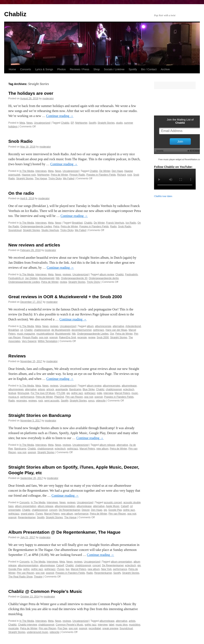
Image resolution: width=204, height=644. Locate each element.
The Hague (41, 179)
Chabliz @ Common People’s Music (45, 591)
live (68, 569)
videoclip (101, 401)
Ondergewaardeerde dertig (104, 278)
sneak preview (110, 628)
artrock (50, 389)
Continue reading (60, 116)
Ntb (58, 278)
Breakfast (77, 223)
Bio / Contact (149, 69)
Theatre (38, 577)
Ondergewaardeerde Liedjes (36, 227)
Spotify (133, 69)
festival (12, 393)
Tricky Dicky (55, 179)
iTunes (39, 514)
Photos (61, 69)
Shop (97, 69)
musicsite (14, 628)
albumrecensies (112, 386)
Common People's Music (69, 625)
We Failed (68, 179)
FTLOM (61, 393)
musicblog (134, 625)
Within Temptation (48, 341)
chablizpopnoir (42, 330)
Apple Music (113, 506)
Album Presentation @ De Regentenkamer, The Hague (64, 532)
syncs (91, 401)
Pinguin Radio (77, 175)
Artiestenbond (133, 326)
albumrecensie (103, 326)
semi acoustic (52, 401)
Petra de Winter (59, 175)
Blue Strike (89, 389)
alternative (118, 326)
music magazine (26, 334)
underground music (38, 632)
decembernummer (82, 330)
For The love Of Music (43, 393)
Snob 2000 (103, 337)
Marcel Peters (122, 393)
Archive (165, 69)
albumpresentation (65, 506)
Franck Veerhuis (115, 223)
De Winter (105, 171)
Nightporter (81, 123)
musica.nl (14, 397)
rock (130, 175)
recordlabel (95, 628)
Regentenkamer (27, 517)
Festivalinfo (131, 275)
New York (106, 569)
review (63, 282)
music (135, 393)
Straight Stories (106, 123)
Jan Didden (31, 278)
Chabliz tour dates (163, 196)
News (30, 123)
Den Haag (117, 171)
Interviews (41, 171)
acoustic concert (113, 502)
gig (68, 393)
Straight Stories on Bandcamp (40, 415)
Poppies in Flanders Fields (101, 175)
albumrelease (129, 386)
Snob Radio (21, 141)
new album (102, 449)
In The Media (27, 171)
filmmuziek (23, 393)
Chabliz (15, 14)
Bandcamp (75, 389)
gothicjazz (99, 330)
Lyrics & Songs (44, 69)
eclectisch (129, 389)
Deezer (86, 510)
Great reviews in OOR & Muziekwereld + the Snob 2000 (65, 297)
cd (22, 330)
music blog (121, 625)
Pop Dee (63, 628)
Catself (125, 506)
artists (132, 621)
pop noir (44, 337)
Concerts (26, 69)
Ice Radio (131, 223)
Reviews (17, 356)
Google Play (115, 510)
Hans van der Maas (116, 330)
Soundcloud (15, 230)
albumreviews (16, 389)
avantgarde (62, 389)
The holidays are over (31, 93)
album (90, 326)
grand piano (27, 514)
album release (107, 445)
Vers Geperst (29, 341)
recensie (82, 337)
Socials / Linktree (114, 69)
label (111, 625)
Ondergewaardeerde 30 (74, 278)
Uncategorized (42, 123)
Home (12, 69)
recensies (22, 401)
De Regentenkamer (69, 510)
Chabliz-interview (28, 625)
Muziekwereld (47, 278)
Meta (22, 123)
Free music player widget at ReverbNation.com (180, 159)
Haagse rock (29, 175)
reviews (67, 275)
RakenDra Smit (68, 337)
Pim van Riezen (74, 397)
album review (107, 275)
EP (72, 123)
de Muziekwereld (61, 330)
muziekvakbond (45, 334)
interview (108, 393)
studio (119, 123)
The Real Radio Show (20, 577)
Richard (121, 175)
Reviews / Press (79, 69)
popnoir (53, 337)
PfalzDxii (59, 397)
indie (99, 393)
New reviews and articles (34, 245)
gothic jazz (77, 393)
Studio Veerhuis (50, 230)
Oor (112, 334)
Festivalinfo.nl (16, 278)
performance (27, 397)
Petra (56, 227)
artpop (41, 389)
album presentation (26, 506)
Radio (113, 227)
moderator (48, 99)
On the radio (21, 193)
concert (53, 510)
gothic (26, 569)
